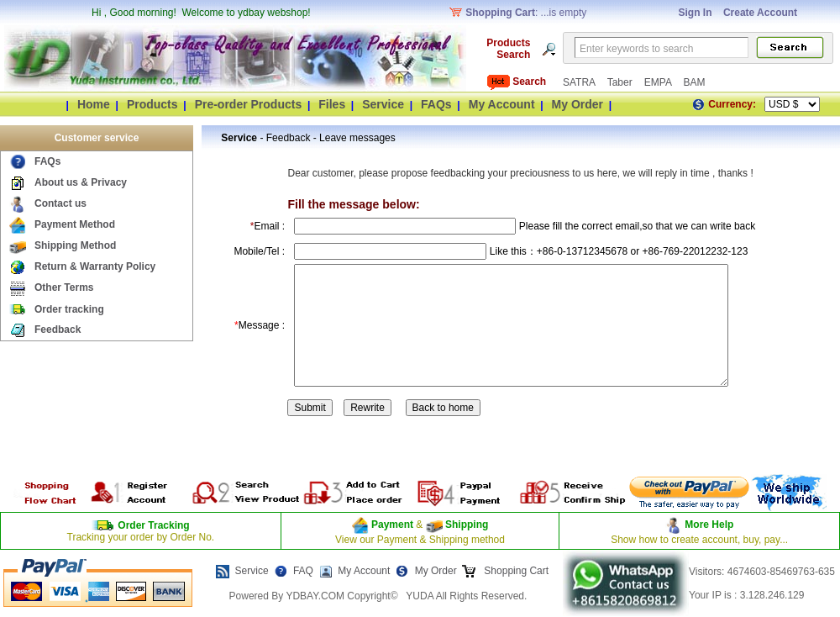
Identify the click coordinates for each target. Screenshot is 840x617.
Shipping (466, 525)
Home (94, 104)
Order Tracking (153, 525)
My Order (577, 104)
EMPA (659, 82)
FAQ (303, 571)
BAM (694, 82)
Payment (392, 525)
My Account (502, 104)
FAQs (436, 104)
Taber (621, 82)
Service (383, 104)
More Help (709, 525)
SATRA (580, 82)
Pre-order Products (249, 104)
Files (332, 104)
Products (152, 104)
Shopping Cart (515, 571)
